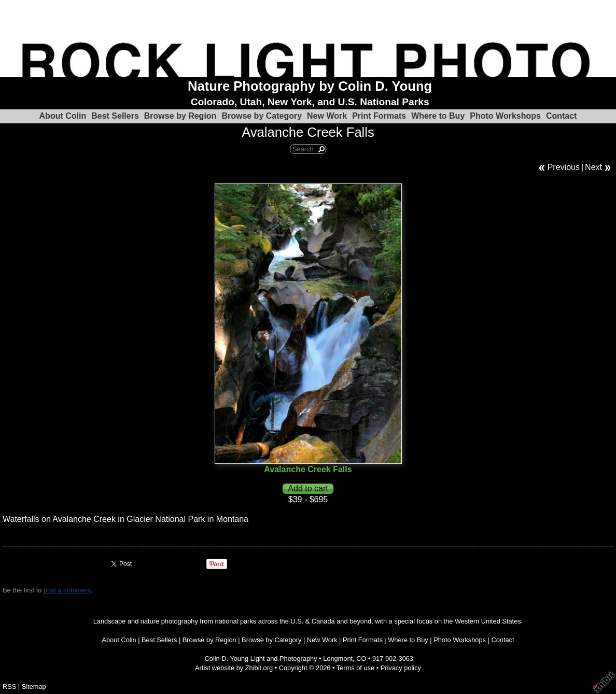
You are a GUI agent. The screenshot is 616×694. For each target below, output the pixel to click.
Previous (564, 167)
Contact (562, 116)
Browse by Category (262, 116)
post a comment (67, 590)
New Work (327, 116)
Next (593, 167)
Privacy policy (401, 668)
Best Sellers (115, 116)
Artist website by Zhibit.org (234, 668)
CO (361, 658)
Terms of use (355, 668)
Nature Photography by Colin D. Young (310, 86)
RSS (9, 686)
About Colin (63, 116)
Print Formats (379, 116)
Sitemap (34, 686)
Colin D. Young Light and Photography (261, 658)
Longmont (338, 658)
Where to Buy (438, 116)
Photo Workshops (505, 116)
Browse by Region (180, 116)
